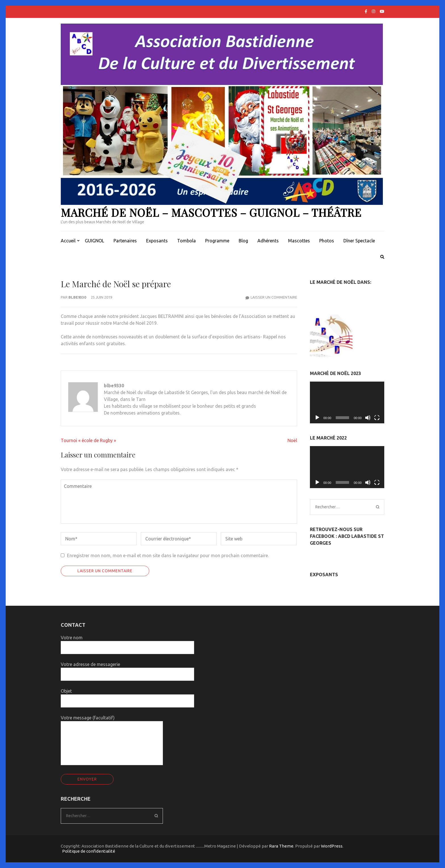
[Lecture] (317, 418)
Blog (243, 241)
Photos (327, 241)
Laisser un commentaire (274, 297)
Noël (292, 440)
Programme (217, 241)
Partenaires (125, 241)
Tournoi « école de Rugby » (88, 440)
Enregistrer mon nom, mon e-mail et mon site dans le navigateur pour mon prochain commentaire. (168, 555)
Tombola (186, 241)
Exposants (157, 241)
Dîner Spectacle (359, 241)
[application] (347, 403)
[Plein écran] (377, 418)
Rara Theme (281, 846)
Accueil (68, 241)
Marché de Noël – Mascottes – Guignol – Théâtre (211, 212)
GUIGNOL (95, 241)
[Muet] (368, 418)
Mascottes (299, 241)
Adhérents (268, 241)
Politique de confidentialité (89, 851)
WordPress (332, 846)
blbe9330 (77, 297)
